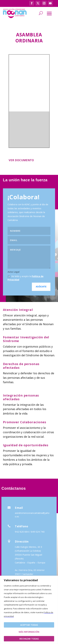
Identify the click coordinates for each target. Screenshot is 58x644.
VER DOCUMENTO (21, 160)
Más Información (29, 632)
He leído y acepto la (26, 278)
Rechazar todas (29, 639)
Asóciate (41, 287)
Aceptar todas (29, 625)
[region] (29, 610)
